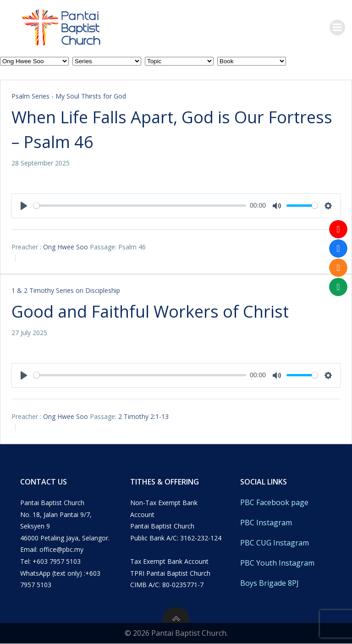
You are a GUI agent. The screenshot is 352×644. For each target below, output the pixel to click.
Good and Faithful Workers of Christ (150, 311)
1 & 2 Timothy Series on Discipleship (66, 290)
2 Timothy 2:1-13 (143, 416)
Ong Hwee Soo (66, 247)
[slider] (140, 206)
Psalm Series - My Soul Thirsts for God (69, 96)
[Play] (24, 206)
